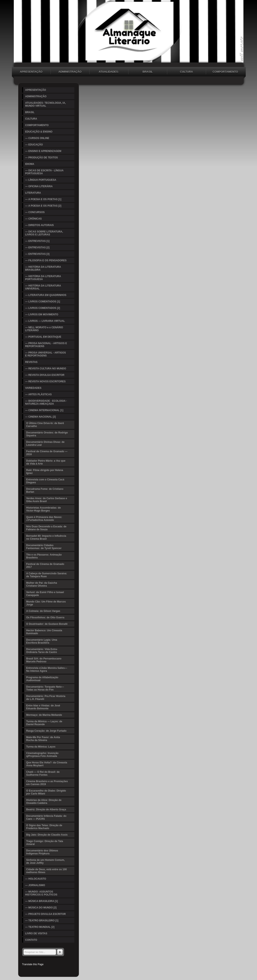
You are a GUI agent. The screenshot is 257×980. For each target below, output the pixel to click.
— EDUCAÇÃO (34, 145)
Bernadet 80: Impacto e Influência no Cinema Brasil (46, 537)
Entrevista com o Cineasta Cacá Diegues (45, 481)
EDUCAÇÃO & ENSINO (39, 132)
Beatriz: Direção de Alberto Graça (46, 810)
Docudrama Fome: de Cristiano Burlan (45, 490)
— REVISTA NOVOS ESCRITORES (46, 381)
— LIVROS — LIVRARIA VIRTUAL (45, 321)
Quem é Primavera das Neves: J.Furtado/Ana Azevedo (44, 519)
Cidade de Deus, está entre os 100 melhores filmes (47, 871)
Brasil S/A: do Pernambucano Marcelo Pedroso (44, 660)
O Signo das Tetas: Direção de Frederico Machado (44, 827)
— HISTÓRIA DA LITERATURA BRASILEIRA (43, 268)
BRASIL (148, 72)
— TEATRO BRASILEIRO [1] (42, 921)
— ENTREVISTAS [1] (37, 241)
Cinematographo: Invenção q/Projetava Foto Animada (42, 755)
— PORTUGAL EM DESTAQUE (43, 337)
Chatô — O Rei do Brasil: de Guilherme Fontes (43, 773)
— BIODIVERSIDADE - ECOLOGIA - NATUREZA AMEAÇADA (46, 402)
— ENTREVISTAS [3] (37, 254)
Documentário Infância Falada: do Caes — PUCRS (46, 817)
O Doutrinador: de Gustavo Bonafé (47, 624)
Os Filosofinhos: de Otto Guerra (45, 618)
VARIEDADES (33, 388)
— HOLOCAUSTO (36, 879)
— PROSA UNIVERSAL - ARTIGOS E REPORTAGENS (46, 354)
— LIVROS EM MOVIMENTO (42, 314)
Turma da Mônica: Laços (41, 747)
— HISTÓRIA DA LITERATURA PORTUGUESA (43, 278)
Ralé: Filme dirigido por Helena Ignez (45, 472)
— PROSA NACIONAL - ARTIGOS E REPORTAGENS (46, 345)
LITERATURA (33, 193)
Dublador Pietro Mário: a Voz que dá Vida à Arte (46, 462)
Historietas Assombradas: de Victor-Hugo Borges (44, 509)
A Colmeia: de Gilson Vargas (43, 611)
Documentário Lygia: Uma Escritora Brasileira (42, 641)
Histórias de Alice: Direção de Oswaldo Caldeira (44, 802)
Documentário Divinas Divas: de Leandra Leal (45, 443)
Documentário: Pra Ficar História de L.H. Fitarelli (46, 698)
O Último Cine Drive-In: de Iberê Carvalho (45, 425)
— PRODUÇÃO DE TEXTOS (42, 158)
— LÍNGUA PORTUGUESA (41, 180)
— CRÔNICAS (34, 219)
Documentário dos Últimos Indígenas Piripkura (42, 852)
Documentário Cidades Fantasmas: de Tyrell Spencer (44, 547)
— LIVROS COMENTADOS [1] (43, 302)
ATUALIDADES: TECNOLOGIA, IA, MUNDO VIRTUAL (109, 72)
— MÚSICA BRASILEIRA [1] (42, 901)
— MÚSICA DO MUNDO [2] (41, 908)
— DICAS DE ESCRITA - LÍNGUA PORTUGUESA (44, 172)
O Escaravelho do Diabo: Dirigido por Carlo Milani (46, 792)
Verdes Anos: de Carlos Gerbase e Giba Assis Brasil (47, 500)
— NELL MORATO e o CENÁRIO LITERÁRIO (44, 329)
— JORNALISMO (35, 885)
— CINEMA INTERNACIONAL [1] (44, 410)
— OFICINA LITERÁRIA (39, 186)
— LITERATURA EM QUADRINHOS (46, 295)
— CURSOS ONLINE (37, 138)
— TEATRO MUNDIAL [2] (40, 927)
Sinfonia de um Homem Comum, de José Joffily (46, 861)
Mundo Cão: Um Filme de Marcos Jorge (46, 603)
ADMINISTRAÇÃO (70, 72)
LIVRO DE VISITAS (36, 933)
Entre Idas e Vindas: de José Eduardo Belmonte (43, 707)
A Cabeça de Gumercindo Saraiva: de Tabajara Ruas (47, 575)
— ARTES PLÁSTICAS (39, 394)
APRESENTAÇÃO (31, 72)
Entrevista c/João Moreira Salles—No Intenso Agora (47, 669)
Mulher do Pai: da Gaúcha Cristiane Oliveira (42, 584)
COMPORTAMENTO (225, 72)
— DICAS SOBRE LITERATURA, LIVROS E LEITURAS (44, 233)
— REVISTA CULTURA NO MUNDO (46, 369)
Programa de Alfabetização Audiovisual (42, 679)
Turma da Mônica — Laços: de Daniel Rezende (44, 723)
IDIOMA (30, 164)
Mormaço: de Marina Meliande (44, 715)
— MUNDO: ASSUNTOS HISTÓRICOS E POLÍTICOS (41, 893)
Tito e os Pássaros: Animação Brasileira (44, 556)
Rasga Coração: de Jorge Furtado (46, 731)
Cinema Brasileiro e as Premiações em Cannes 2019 (47, 783)
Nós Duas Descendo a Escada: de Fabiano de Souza (46, 528)
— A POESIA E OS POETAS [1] (43, 199)
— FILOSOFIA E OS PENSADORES (46, 260)
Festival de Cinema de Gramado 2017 (45, 566)
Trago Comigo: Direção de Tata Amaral (45, 843)
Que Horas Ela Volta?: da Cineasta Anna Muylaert (47, 764)
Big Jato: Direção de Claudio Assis (47, 835)
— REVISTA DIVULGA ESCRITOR (45, 375)
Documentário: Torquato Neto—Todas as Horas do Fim (45, 688)
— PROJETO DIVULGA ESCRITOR (46, 914)
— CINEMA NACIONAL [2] (41, 417)
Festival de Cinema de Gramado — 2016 (47, 453)
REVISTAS (31, 362)
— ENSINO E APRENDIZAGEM (43, 151)
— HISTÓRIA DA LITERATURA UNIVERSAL (43, 287)
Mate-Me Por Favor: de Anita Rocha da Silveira (43, 739)
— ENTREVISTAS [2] (37, 248)
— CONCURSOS (35, 212)
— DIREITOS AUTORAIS (40, 225)
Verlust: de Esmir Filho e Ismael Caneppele (45, 594)
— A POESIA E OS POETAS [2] (43, 206)
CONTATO (31, 940)
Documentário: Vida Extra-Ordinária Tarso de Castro (42, 651)
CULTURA (186, 72)
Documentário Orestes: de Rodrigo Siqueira (47, 434)
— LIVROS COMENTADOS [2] (43, 308)
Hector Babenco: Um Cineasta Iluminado (44, 632)
